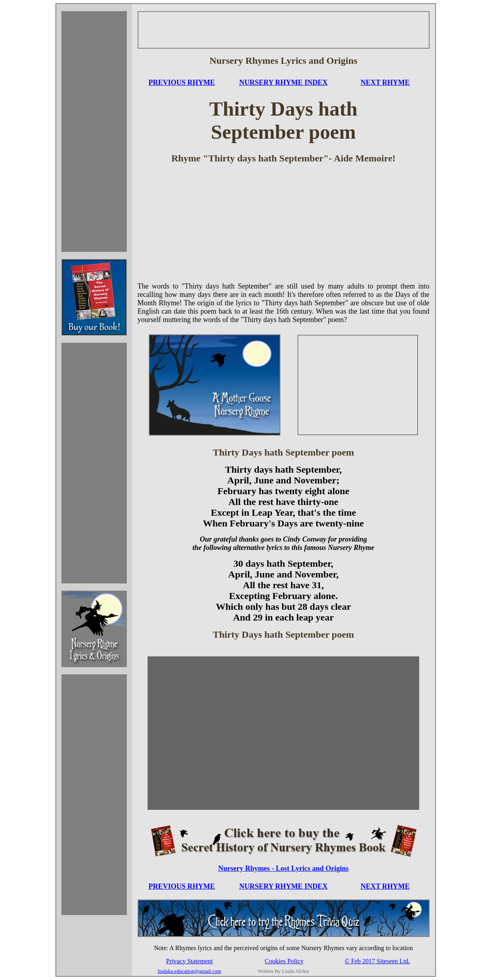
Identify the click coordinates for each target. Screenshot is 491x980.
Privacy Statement (190, 961)
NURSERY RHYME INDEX (284, 82)
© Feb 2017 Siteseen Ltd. (377, 961)
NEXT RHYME (385, 82)
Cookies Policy (284, 961)
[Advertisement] (94, 132)
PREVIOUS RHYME (182, 82)
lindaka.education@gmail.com (189, 971)
